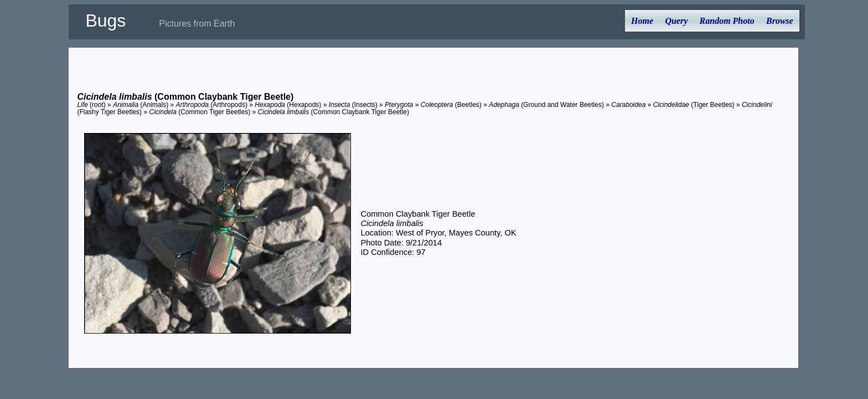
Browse (780, 21)
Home (642, 21)
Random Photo (727, 21)
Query (676, 21)
